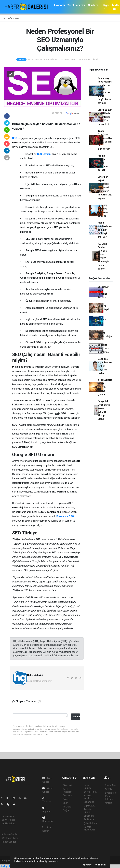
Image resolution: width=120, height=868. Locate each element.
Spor (65, 803)
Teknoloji (68, 807)
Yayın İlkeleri (8, 820)
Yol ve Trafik (90, 792)
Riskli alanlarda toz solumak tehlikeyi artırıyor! (105, 230)
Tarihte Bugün (87, 811)
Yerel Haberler (76, 5)
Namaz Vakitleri (88, 797)
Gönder (76, 717)
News (18, 18)
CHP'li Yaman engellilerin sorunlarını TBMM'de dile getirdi (105, 117)
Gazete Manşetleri (89, 828)
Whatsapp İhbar (10, 838)
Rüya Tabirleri (109, 798)
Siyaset (67, 799)
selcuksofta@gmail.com (40, 681)
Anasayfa (7, 18)
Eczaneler (89, 802)
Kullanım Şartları (10, 834)
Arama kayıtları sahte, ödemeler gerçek (103, 163)
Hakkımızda (8, 816)
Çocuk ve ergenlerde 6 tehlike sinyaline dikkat (105, 366)
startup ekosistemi (10, 866)
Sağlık (66, 810)
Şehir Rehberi (91, 823)
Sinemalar (89, 816)
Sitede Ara (110, 785)
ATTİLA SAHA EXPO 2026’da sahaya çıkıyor (105, 387)
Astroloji (109, 803)
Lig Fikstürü (90, 806)
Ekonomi (59, 5)
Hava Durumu (88, 787)
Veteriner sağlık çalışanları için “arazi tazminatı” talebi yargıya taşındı (105, 187)
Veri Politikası (9, 824)
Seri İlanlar (89, 819)
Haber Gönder (9, 842)
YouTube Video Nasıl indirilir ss (104, 348)
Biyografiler (111, 793)
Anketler (109, 789)
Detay (87, 865)
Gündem (93, 5)
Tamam (100, 865)
